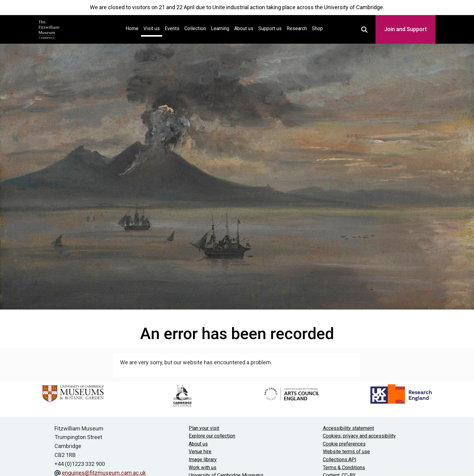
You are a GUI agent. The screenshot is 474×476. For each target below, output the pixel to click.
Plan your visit (204, 428)
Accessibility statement (348, 428)
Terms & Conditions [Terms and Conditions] (344, 468)
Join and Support (406, 29)
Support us (270, 28)
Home (133, 28)
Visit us (152, 28)
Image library (203, 460)
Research (297, 28)
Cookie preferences (344, 444)
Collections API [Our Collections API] (340, 460)
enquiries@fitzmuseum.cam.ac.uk (104, 473)
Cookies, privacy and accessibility (359, 436)
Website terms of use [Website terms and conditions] (346, 452)
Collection (195, 28)
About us (244, 28)
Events (172, 28)
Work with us (203, 468)
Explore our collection (212, 436)
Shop (317, 28)
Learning (220, 28)
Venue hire (200, 452)
